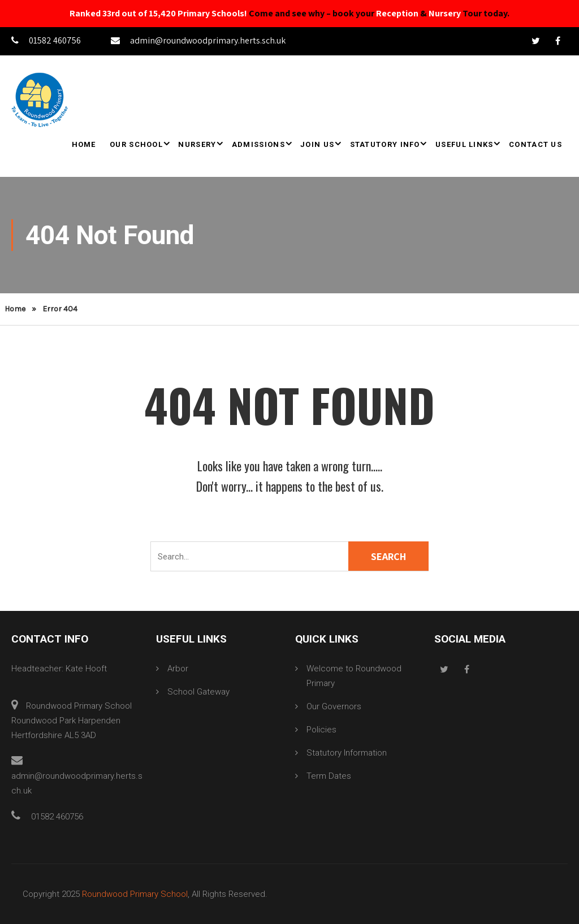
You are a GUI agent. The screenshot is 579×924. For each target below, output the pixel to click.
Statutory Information (347, 753)
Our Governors (334, 706)
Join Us (317, 144)
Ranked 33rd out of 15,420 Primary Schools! (158, 13)
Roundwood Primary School (135, 894)
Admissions (258, 144)
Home (84, 144)
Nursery (445, 13)
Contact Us (535, 144)
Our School (136, 144)
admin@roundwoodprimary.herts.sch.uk (198, 40)
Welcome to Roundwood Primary (354, 676)
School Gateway (198, 692)
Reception (397, 13)
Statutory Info (385, 144)
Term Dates (329, 776)
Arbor (178, 669)
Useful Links (465, 144)
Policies (321, 730)
